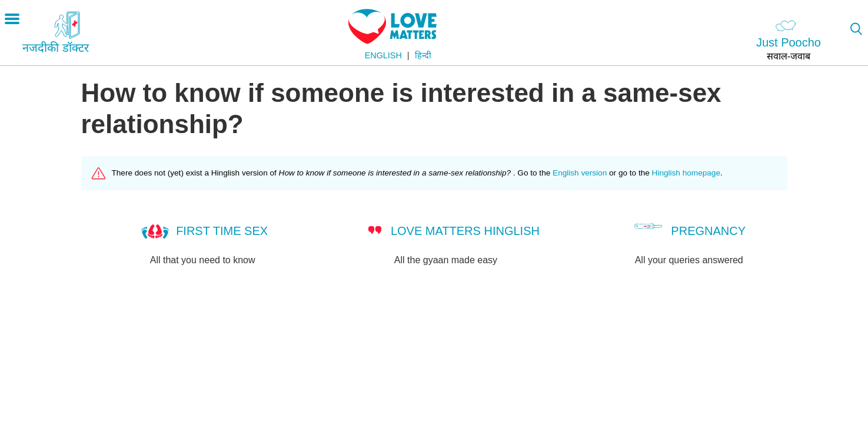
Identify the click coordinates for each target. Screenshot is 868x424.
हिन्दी (423, 55)
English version (580, 173)
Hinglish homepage (686, 173)
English (383, 55)
